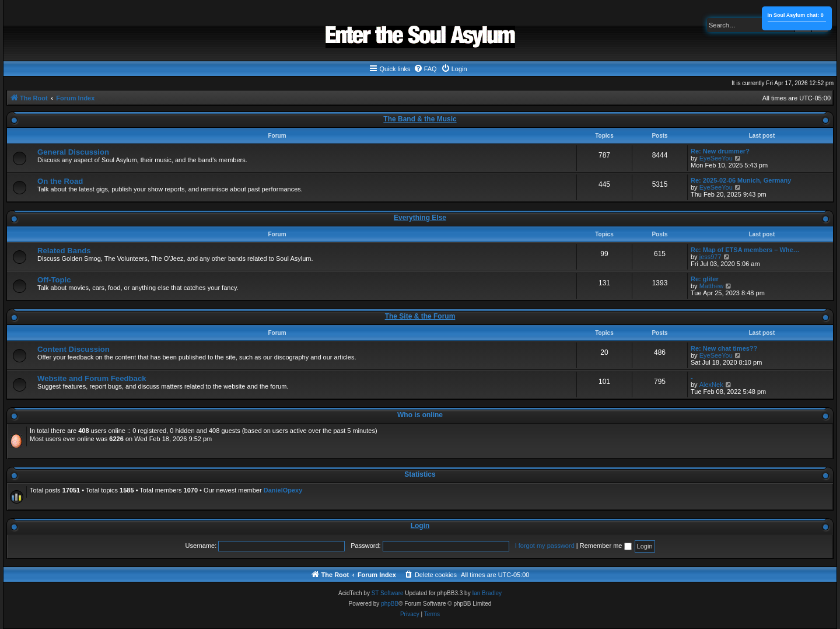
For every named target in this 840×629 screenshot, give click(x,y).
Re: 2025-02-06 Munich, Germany (741, 180)
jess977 (710, 257)
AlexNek (711, 385)
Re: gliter (705, 279)
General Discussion (73, 152)
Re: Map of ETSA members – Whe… (745, 250)
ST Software (388, 593)
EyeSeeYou (716, 158)
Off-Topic (54, 280)
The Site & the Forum (420, 316)
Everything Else (420, 218)
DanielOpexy (283, 490)
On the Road (60, 181)
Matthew (712, 286)
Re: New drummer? (720, 151)
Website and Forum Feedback (92, 378)
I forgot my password (545, 546)
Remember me (606, 546)
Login (420, 526)
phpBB (390, 604)
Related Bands (64, 251)
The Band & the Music (420, 119)
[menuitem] (425, 69)
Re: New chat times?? (724, 348)
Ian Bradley (487, 593)
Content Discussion (73, 349)
